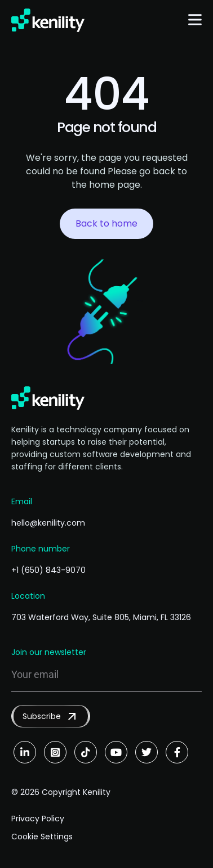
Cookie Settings (42, 837)
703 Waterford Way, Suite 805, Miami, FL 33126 (101, 617)
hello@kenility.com (48, 523)
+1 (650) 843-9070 (48, 570)
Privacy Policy (38, 819)
